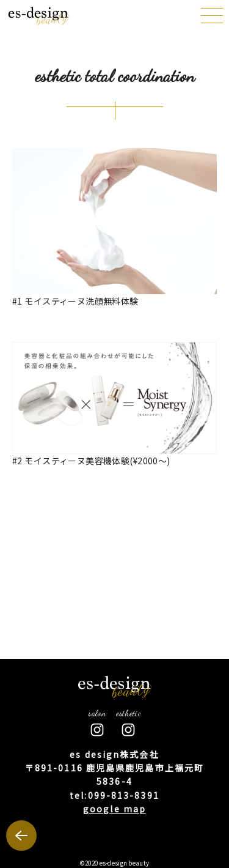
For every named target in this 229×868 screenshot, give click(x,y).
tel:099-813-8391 (114, 795)
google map (114, 809)
